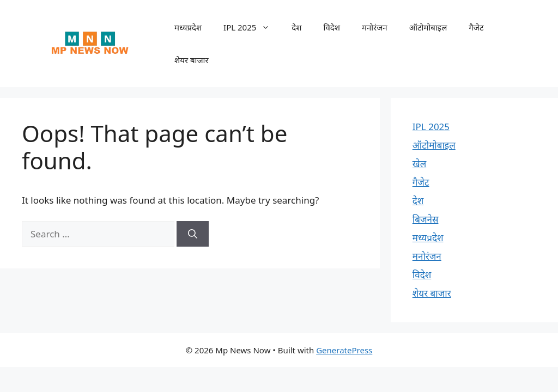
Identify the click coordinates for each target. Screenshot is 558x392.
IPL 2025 (252, 27)
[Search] (193, 234)
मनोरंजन (375, 27)
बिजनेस (426, 219)
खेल (419, 164)
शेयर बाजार (192, 60)
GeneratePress (344, 350)
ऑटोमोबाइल (428, 27)
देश (296, 27)
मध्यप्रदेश (188, 27)
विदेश (332, 27)
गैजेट (476, 27)
